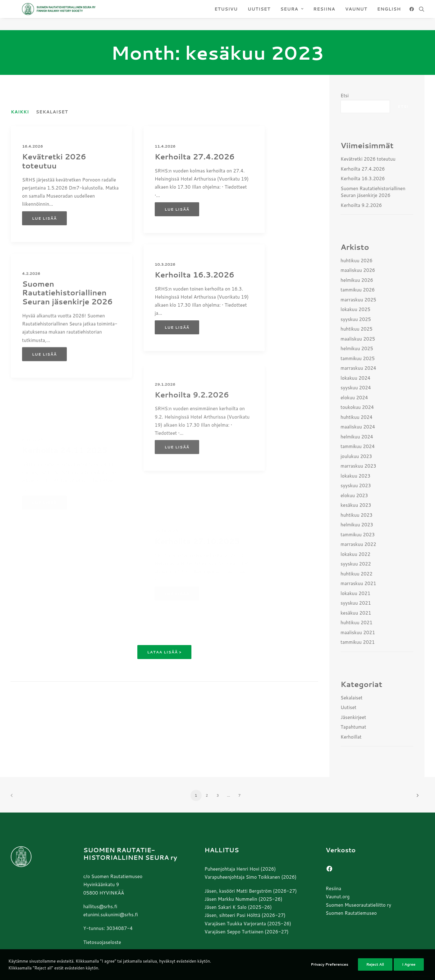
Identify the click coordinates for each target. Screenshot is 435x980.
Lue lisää (44, 219)
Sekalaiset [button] (52, 112)
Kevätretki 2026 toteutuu (54, 161)
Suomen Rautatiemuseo (351, 913)
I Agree (409, 968)
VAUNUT (356, 15)
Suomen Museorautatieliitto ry (358, 905)
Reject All (375, 968)
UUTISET (259, 15)
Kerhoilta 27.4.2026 (195, 157)
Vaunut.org (338, 897)
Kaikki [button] (20, 112)
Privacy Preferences (329, 968)
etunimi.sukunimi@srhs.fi (111, 915)
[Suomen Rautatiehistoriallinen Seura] (84, 15)
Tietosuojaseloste (102, 942)
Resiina (333, 888)
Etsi (345, 96)
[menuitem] (226, 15)
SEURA (292, 15)
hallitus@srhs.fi (100, 907)
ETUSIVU (226, 15)
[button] (413, 15)
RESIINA (324, 15)
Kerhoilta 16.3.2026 (195, 299)
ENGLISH (389, 15)
